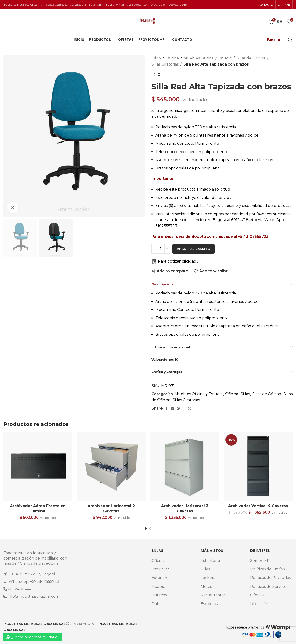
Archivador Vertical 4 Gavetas (258, 506)
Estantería (210, 561)
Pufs (156, 604)
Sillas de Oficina (251, 58)
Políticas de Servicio (268, 586)
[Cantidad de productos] (161, 249)
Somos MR (260, 561)
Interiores (160, 569)
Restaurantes (213, 595)
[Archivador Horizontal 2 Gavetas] (111, 467)
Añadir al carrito (193, 249)
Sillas (245, 394)
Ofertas (257, 595)
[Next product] (165, 75)
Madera (158, 586)
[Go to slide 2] (150, 528)
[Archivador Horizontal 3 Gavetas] (185, 467)
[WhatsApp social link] (190, 408)
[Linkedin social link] (184, 408)
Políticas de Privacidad (271, 578)
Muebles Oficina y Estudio (208, 58)
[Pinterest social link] (178, 408)
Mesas (206, 586)
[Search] (290, 40)
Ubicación (259, 604)
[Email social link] (172, 408)
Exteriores (161, 578)
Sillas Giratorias (165, 64)
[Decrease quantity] (154, 249)
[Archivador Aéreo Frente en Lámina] (38, 467)
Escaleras (209, 604)
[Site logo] (148, 21)
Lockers (208, 578)
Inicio (156, 58)
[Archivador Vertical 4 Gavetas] (258, 467)
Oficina (172, 58)
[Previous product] (154, 75)
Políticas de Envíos (267, 569)
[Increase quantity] (167, 249)
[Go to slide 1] (146, 528)
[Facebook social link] (166, 408)
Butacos (159, 595)
